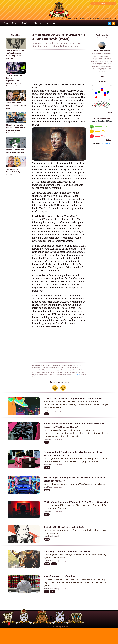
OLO (47, 592)
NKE (46, 414)
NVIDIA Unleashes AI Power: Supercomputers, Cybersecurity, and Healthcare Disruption (15, 81)
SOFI (52, 592)
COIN (54, 564)
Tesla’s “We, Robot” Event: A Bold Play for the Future (16, 105)
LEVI (47, 442)
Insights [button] (26, 23)
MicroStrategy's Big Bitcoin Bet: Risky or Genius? (14, 172)
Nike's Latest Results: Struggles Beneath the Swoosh (73, 399)
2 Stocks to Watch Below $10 (59, 576)
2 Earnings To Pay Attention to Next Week (67, 552)
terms (77, 375)
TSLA (102, 77)
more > (109, 112)
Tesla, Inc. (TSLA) (72, 18)
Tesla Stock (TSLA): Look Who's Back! (64, 527)
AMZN (47, 468)
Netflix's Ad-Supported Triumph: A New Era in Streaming (76, 502)
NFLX (47, 514)
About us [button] (38, 23)
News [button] (15, 23)
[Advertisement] (59, 67)
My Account (52, 23)
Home (62, 18)
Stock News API (106, 143)
